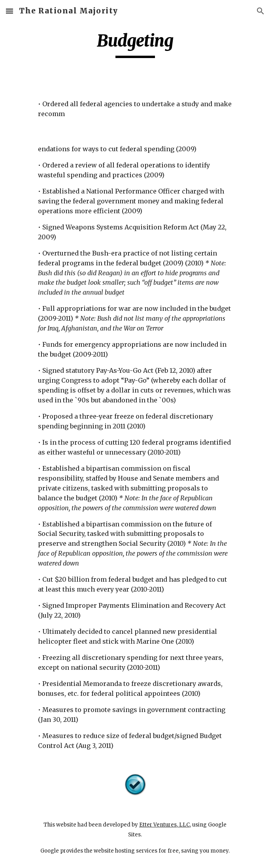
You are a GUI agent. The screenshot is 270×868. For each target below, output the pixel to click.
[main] (135, 44)
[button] (9, 11)
